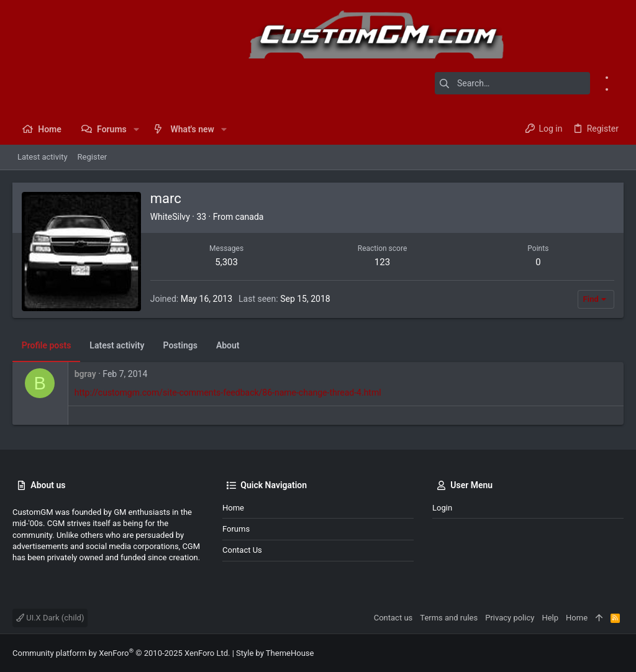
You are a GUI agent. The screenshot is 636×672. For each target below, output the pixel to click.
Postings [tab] (180, 345)
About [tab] (228, 345)
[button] (136, 129)
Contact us (242, 550)
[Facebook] (619, 77)
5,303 (226, 262)
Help (550, 618)
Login (442, 508)
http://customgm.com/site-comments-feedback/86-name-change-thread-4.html (228, 393)
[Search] (512, 83)
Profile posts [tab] (47, 345)
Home (233, 508)
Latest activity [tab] (117, 345)
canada (250, 217)
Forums (236, 529)
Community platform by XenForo (121, 653)
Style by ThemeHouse (275, 653)
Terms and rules (449, 618)
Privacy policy (510, 618)
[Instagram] (619, 89)
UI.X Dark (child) (50, 618)
